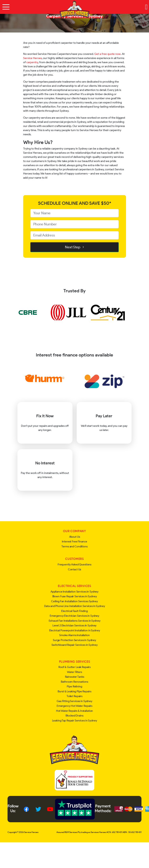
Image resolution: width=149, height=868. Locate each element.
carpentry (32, 62)
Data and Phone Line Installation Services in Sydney (75, 606)
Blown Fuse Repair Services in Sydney (75, 596)
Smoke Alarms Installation (74, 635)
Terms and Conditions (74, 546)
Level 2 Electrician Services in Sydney (75, 626)
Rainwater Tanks (75, 677)
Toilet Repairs (74, 696)
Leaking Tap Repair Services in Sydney (75, 721)
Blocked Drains (74, 716)
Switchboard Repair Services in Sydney (75, 645)
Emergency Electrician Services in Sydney (74, 616)
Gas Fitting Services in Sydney (74, 701)
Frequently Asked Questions (74, 565)
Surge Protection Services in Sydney (74, 640)
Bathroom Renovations (74, 682)
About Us (75, 537)
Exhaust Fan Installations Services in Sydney (75, 621)
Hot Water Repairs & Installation (75, 711)
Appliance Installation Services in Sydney (74, 592)
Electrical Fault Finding (74, 611)
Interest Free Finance (74, 542)
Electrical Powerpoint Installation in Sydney (75, 630)
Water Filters (74, 672)
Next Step (74, 247)
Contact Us (75, 569)
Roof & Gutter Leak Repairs (74, 667)
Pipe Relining (74, 686)
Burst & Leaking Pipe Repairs (74, 691)
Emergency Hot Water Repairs (74, 706)
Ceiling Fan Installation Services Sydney (74, 601)
